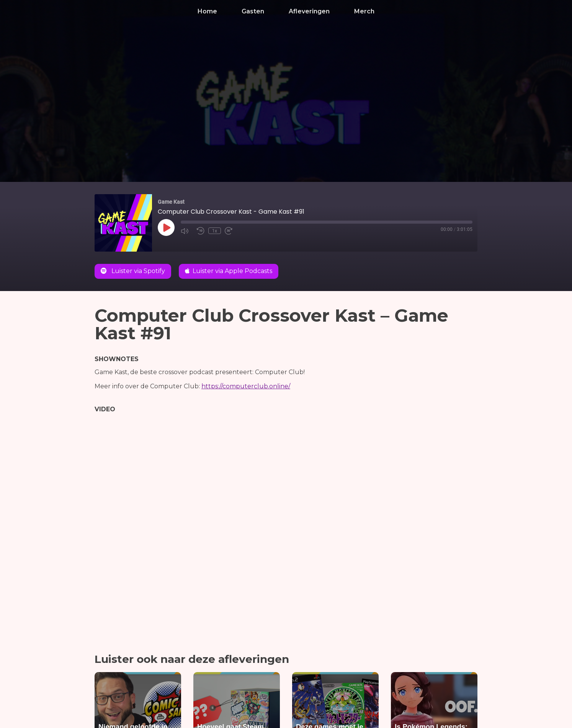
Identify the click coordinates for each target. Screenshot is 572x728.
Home (207, 11)
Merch (364, 11)
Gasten (253, 11)
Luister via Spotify (133, 271)
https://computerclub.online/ (246, 386)
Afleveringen (309, 11)
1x (215, 231)
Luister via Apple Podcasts (229, 271)
